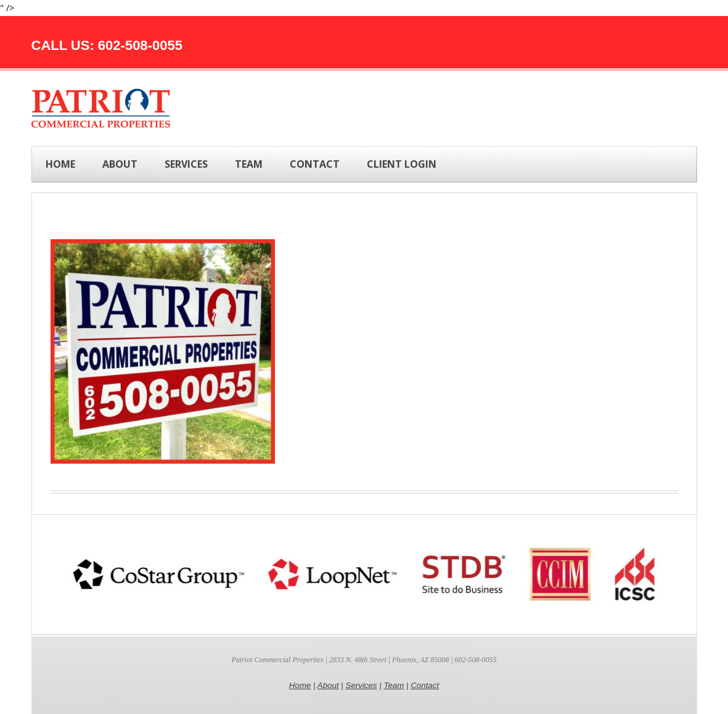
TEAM (249, 164)
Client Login (402, 164)
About (328, 685)
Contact (425, 685)
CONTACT (315, 164)
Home (60, 164)
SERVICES (186, 164)
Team (394, 685)
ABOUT (120, 164)
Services (362, 685)
